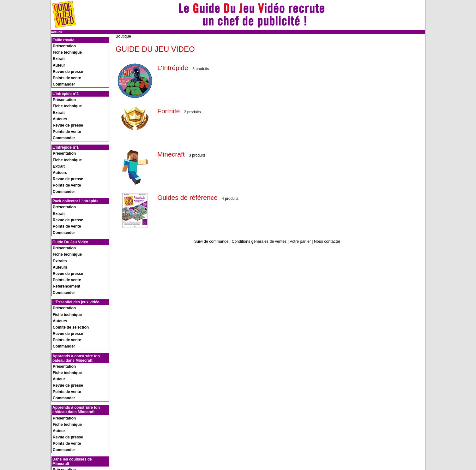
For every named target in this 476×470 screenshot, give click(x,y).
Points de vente (64, 65)
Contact (58, 444)
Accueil (57, 32)
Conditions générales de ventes (259, 241)
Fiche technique (64, 49)
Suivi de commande (213, 241)
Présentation (62, 45)
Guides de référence (192, 197)
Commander (61, 70)
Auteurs (58, 95)
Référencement (63, 213)
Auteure (58, 391)
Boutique (123, 36)
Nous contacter (325, 241)
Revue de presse (65, 61)
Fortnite (170, 111)
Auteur (57, 57)
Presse (57, 440)
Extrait (57, 53)
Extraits (58, 196)
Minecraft (173, 154)
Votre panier (299, 241)
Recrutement (61, 437)
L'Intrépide (175, 67)
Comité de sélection (67, 243)
